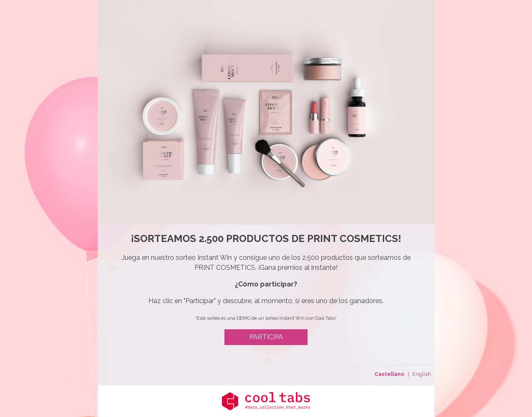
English (422, 374)
